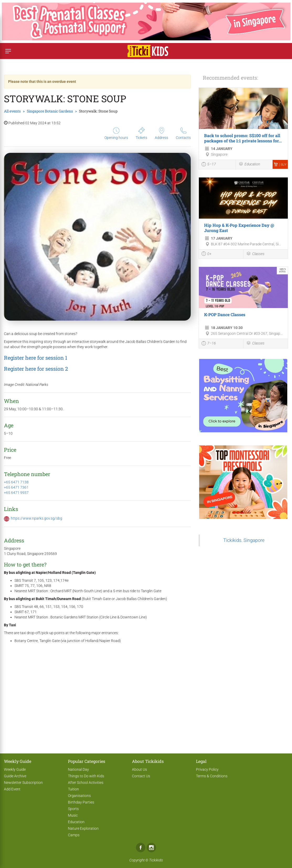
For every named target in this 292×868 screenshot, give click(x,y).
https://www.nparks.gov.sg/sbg (36, 518)
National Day (78, 769)
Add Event (12, 789)
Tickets (141, 133)
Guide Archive (15, 776)
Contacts (183, 134)
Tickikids (156, 860)
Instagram (151, 848)
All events (12, 111)
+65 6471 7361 (16, 487)
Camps (74, 835)
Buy (280, 165)
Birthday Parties (81, 802)
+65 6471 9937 (16, 493)
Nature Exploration (83, 828)
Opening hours (116, 134)
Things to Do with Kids (86, 776)
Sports (73, 809)
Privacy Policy (207, 769)
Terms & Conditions (212, 776)
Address (161, 133)
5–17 (209, 165)
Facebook (141, 848)
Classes (255, 254)
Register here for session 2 (36, 369)
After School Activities (86, 783)
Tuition (73, 789)
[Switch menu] (8, 51)
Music (73, 815)
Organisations (79, 796)
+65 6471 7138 (16, 482)
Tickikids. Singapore (244, 540)
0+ (206, 254)
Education (249, 165)
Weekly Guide (15, 769)
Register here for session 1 (36, 358)
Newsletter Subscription (23, 783)
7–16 (209, 344)
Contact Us (141, 776)
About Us (139, 769)
